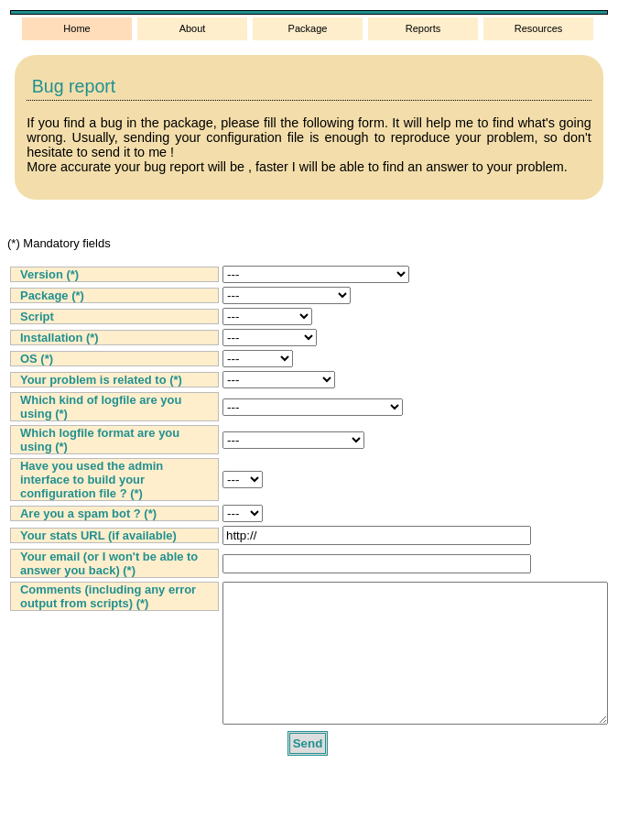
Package (308, 28)
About (193, 28)
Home (76, 28)
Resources (539, 28)
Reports (423, 28)
